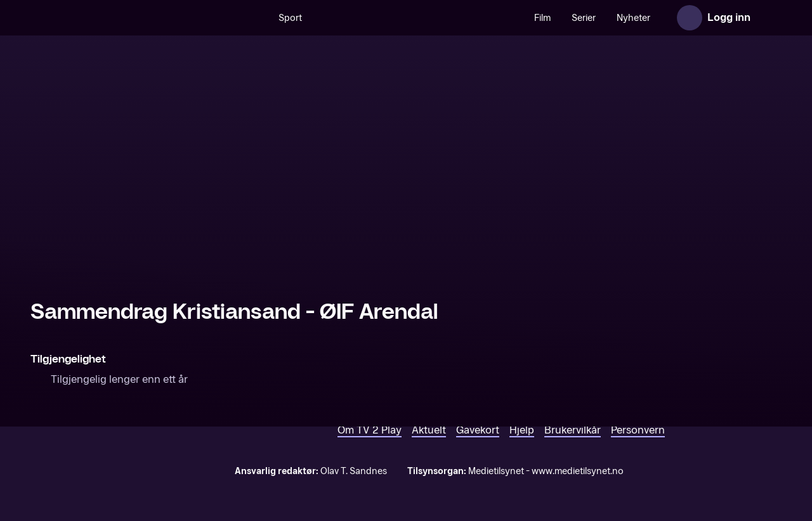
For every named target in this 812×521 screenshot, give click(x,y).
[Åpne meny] (769, 18)
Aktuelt (429, 430)
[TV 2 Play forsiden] (126, 18)
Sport (290, 18)
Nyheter (633, 18)
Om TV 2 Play (370, 430)
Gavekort (478, 430)
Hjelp (522, 430)
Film (542, 18)
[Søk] (255, 18)
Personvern (638, 430)
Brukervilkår (573, 430)
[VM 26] (418, 18)
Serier (584, 18)
